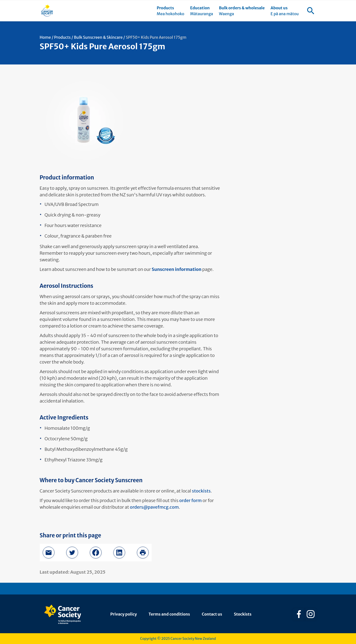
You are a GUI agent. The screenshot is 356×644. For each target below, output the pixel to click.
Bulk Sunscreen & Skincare (98, 37)
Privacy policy (124, 614)
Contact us (212, 614)
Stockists (243, 614)
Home (45, 37)
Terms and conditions (169, 614)
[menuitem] (171, 11)
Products (63, 37)
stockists (201, 491)
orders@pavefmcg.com (154, 507)
